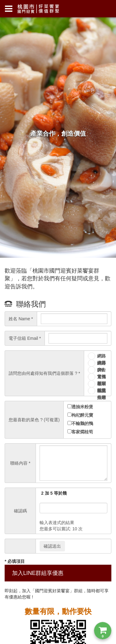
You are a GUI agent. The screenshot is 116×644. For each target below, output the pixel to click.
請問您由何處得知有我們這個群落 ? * (44, 373)
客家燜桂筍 (82, 432)
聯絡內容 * (20, 463)
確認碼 (20, 511)
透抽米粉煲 (82, 407)
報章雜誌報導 (101, 384)
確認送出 (52, 546)
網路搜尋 (101, 356)
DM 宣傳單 (101, 370)
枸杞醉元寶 (82, 415)
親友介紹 (101, 391)
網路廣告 (101, 364)
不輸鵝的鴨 (82, 423)
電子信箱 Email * (25, 338)
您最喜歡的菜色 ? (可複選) (34, 420)
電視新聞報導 (101, 377)
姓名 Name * (21, 319)
